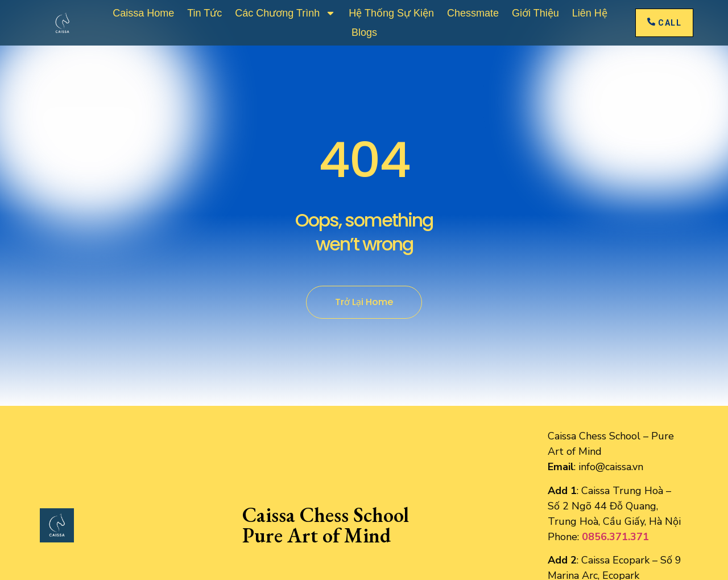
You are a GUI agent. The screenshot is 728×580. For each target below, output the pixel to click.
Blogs (364, 32)
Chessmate (473, 13)
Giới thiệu (535, 13)
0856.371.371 (615, 537)
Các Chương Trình (285, 13)
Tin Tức (204, 13)
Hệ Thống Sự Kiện (391, 13)
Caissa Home (143, 13)
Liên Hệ (590, 13)
